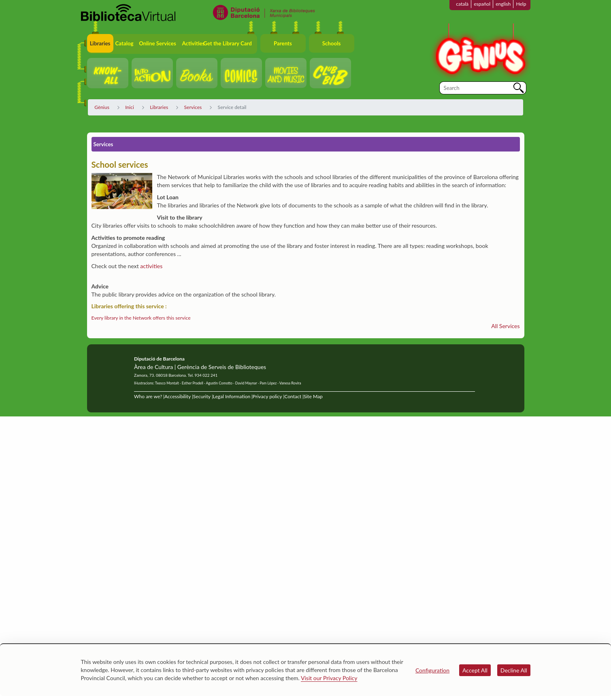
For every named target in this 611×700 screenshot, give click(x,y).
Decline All (514, 670)
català (462, 4)
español (482, 4)
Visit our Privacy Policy (329, 678)
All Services (505, 326)
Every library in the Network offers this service (141, 318)
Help (521, 4)
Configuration (432, 670)
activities (151, 266)
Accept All (475, 670)
